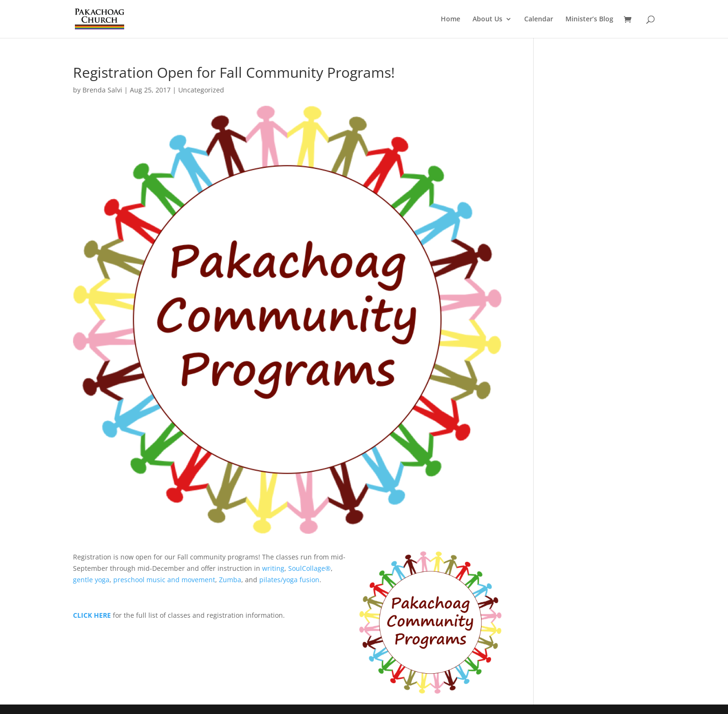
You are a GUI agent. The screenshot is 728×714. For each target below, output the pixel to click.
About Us (487, 19)
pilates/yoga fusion (289, 580)
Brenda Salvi (102, 90)
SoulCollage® (309, 568)
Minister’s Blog (589, 19)
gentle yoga (91, 580)
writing (273, 568)
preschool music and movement (164, 580)
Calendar (539, 19)
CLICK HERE (92, 615)
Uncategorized (201, 90)
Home (450, 19)
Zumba (230, 580)
